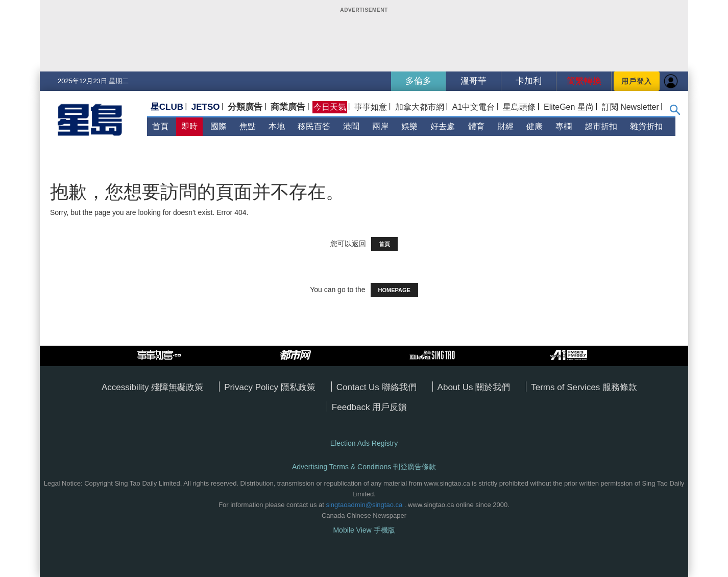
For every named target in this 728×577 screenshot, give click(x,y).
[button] (675, 112)
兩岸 (380, 126)
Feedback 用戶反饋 (369, 407)
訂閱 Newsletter (630, 107)
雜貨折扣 (646, 126)
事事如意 (371, 107)
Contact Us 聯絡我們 (377, 387)
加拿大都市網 (420, 107)
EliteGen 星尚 (569, 107)
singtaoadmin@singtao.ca (364, 505)
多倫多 (418, 81)
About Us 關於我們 (474, 387)
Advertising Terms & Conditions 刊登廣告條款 (364, 467)
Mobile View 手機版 (364, 530)
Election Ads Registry (364, 443)
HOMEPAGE (394, 290)
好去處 (443, 126)
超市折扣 (601, 126)
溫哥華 (474, 81)
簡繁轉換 (584, 81)
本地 (277, 126)
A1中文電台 (474, 107)
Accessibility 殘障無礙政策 (152, 387)
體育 (476, 126)
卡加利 (529, 81)
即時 (189, 126)
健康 (535, 126)
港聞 (351, 126)
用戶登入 (637, 81)
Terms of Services (567, 387)
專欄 (564, 126)
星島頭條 (519, 107)
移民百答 (314, 126)
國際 (219, 126)
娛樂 (409, 126)
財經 (505, 126)
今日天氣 (330, 107)
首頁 (160, 126)
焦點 (248, 126)
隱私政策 (298, 387)
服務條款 (620, 387)
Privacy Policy (252, 387)
